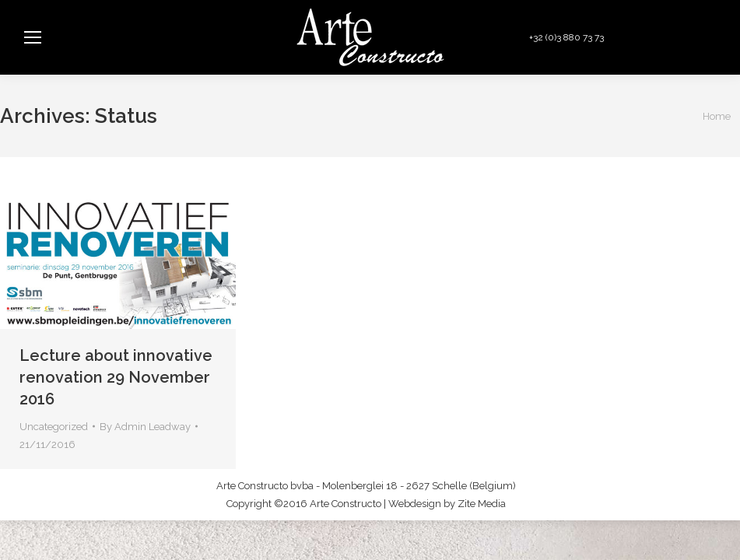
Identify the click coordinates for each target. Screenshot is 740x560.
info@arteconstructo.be (668, 37)
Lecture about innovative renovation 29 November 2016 (116, 377)
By (145, 427)
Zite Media (482, 504)
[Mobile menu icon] (33, 37)
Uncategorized (54, 427)
